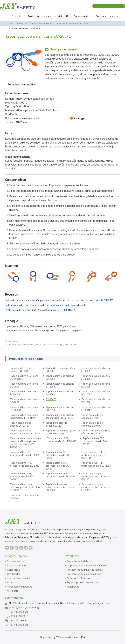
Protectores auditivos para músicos (25, 497)
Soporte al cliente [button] (107, 16)
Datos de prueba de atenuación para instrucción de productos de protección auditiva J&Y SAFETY (59, 300)
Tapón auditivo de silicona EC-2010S (96, 409)
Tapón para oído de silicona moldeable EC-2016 (25, 432)
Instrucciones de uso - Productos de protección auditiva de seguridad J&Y (46, 305)
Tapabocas (73, 587)
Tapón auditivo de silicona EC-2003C (60, 385)
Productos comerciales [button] (42, 16)
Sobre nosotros (16, 561)
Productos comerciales (20, 587)
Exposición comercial (18, 578)
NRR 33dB (12, 591)
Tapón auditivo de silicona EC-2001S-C (24, 377)
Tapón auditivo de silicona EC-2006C (96, 393)
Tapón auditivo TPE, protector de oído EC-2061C (58, 455)
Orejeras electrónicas (78, 578)
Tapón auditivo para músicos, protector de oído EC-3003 (61, 487)
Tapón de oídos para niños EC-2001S (60, 370)
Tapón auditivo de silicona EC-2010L (60, 409)
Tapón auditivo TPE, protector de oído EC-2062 (25, 464)
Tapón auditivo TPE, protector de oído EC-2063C (22, 477)
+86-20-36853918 (19, 616)
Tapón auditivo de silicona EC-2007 (24, 401)
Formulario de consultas (22, 84)
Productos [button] (19, 16)
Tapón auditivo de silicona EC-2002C (96, 377)
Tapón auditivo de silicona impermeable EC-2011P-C (60, 416)
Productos (22, 24)
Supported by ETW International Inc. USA (62, 637)
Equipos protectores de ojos (83, 582)
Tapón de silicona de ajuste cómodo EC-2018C (96, 432)
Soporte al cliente (17, 566)
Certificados (14, 574)
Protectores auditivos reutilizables (73, 24)
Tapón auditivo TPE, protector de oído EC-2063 (96, 464)
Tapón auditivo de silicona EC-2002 (60, 377)
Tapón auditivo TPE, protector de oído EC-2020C (95, 441)
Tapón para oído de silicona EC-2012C (21, 424)
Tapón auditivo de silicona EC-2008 (96, 401)
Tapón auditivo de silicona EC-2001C (96, 370)
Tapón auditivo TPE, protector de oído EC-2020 (62, 440)
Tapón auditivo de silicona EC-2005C (24, 393)
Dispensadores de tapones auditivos (87, 566)
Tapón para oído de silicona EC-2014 (56, 424)
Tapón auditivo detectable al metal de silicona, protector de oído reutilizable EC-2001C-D (26, 443)
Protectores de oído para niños (84, 574)
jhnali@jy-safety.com (20, 608)
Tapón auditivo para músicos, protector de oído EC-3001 (96, 477)
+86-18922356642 (19, 612)
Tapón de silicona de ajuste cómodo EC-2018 (61, 432)
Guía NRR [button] (65, 16)
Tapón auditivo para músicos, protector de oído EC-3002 (25, 487)
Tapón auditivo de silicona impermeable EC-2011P (24, 416)
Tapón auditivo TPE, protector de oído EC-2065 (60, 475)
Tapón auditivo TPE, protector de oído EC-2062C (58, 466)
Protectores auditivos (42, 24)
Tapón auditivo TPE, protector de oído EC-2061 (25, 454)
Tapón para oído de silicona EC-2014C (92, 424)
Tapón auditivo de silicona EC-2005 (96, 385)
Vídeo (10, 582)
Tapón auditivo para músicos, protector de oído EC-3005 (96, 487)
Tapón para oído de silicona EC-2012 (92, 416)
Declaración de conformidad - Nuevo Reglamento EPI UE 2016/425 (41, 310)
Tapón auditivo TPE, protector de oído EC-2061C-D (93, 455)
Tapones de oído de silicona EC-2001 (21, 370)
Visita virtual (14, 570)
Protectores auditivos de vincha (84, 570)
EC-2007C (51, 399)
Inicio (10, 24)
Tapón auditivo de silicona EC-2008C (24, 409)
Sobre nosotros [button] (84, 16)
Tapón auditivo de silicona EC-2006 (60, 393)
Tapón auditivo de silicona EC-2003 (24, 385)
